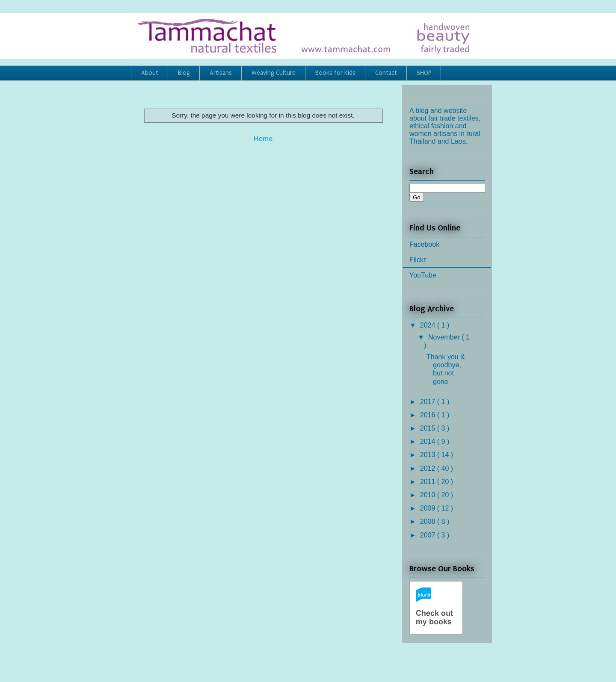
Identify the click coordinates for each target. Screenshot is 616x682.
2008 (429, 521)
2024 (429, 325)
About (150, 73)
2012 (429, 468)
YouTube (423, 275)
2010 (429, 495)
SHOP (424, 73)
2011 (429, 482)
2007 (429, 535)
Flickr (418, 260)
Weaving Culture (274, 73)
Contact (386, 73)
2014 (429, 441)
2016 (429, 415)
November (445, 337)
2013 (429, 455)
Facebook (424, 244)
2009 (429, 508)
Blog (184, 73)
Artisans (221, 73)
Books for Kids (335, 73)
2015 (429, 428)
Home (263, 139)
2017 (429, 402)
